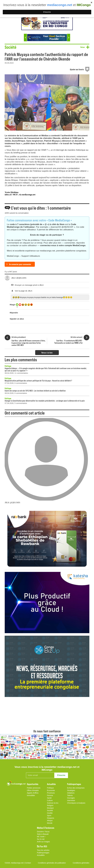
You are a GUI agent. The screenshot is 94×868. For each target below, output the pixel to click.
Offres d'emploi (33, 790)
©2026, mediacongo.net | (15, 863)
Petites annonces (34, 788)
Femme (50, 795)
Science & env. (53, 803)
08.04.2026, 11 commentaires (16, 373)
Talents (70, 795)
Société (50, 810)
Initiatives (71, 793)
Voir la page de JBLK (23, 291)
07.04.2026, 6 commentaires (16, 383)
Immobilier (31, 795)
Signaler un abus (17, 319)
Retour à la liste (47, 353)
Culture (50, 800)
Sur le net (41, 839)
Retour (83, 47)
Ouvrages (71, 798)
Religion (50, 805)
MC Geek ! (41, 837)
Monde (50, 823)
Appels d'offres (33, 793)
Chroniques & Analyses (76, 803)
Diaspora (51, 818)
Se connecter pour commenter (20, 264)
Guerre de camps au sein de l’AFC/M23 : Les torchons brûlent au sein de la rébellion (35, 391)
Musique (50, 808)
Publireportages (43, 853)
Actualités (41, 855)
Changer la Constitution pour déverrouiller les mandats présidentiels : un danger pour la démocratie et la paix (45, 401)
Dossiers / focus (43, 832)
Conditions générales (81, 863)
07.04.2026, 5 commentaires (16, 403)
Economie (51, 790)
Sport (49, 816)
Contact (28, 863)
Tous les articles (43, 850)
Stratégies (71, 790)
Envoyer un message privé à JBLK (29, 285)
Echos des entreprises (76, 788)
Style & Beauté (43, 834)
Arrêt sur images (43, 842)
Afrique (50, 821)
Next (69, 38)
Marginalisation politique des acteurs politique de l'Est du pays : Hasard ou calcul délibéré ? (38, 381)
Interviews (71, 800)
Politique (8, 366)
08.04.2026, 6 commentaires (16, 393)
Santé (49, 798)
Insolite (50, 813)
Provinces (51, 793)
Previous (25, 38)
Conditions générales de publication (52, 863)
